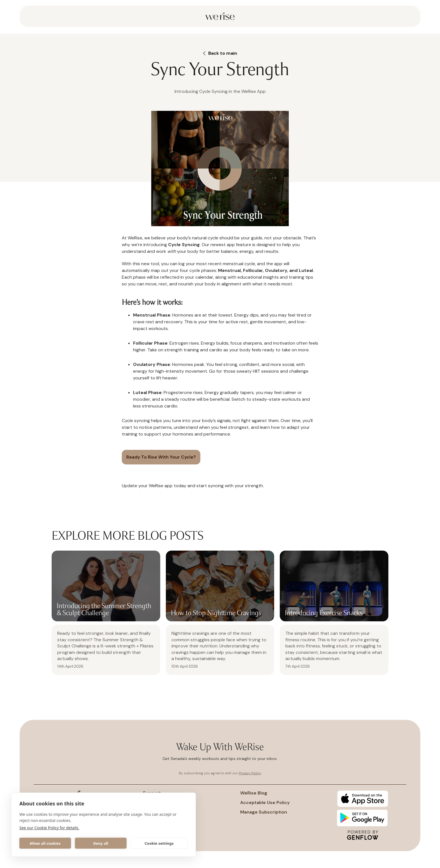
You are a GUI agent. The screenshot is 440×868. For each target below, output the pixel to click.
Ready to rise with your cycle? (161, 457)
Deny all (101, 843)
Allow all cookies (45, 843)
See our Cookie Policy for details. (49, 828)
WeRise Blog (254, 793)
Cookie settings (159, 843)
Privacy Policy (250, 773)
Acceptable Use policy (265, 803)
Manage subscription (264, 812)
